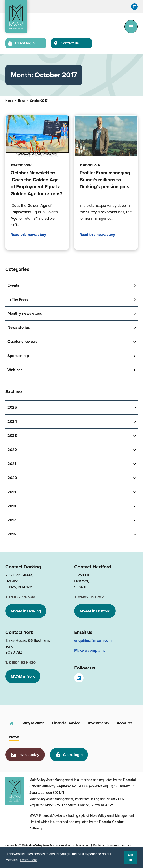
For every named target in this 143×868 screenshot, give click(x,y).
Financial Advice (66, 723)
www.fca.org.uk (101, 786)
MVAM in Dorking (26, 611)
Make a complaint (90, 650)
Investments (98, 723)
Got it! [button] (131, 857)
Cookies (113, 845)
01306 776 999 (20, 597)
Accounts (125, 723)
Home (9, 101)
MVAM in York (23, 676)
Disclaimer (99, 845)
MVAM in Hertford (95, 611)
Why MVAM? (33, 723)
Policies (126, 845)
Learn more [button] (29, 860)
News (22, 101)
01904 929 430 (20, 662)
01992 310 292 (89, 597)
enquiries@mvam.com (93, 640)
